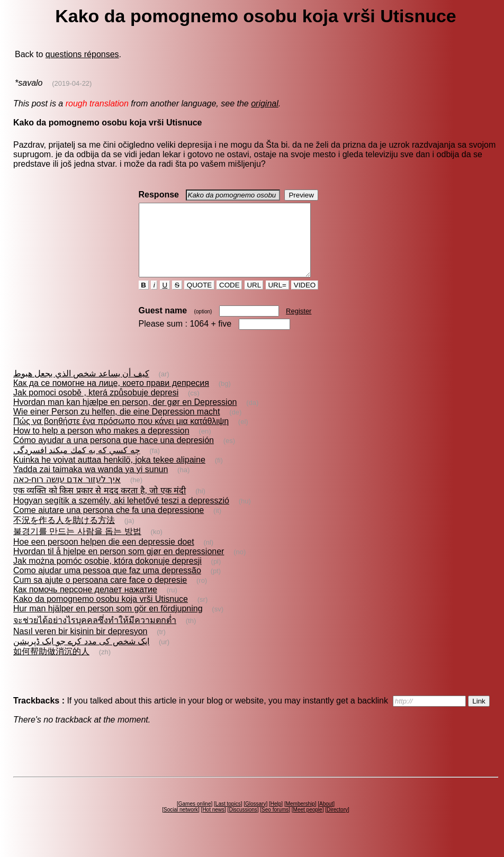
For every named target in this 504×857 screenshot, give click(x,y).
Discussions (243, 824)
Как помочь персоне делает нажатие (85, 604)
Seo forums (275, 824)
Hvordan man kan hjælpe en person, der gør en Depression (125, 416)
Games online (195, 818)
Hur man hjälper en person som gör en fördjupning (108, 623)
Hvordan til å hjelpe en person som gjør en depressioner (119, 566)
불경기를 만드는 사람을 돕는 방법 (77, 545)
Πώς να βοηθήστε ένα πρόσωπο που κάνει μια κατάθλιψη (121, 435)
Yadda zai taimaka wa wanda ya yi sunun (91, 484)
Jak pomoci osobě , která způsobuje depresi (96, 407)
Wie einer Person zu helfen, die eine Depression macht (116, 426)
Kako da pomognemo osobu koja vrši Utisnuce (101, 613)
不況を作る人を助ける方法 (64, 534)
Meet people (308, 824)
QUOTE (199, 299)
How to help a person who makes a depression (101, 445)
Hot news (213, 824)
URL (254, 299)
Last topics (228, 818)
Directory (337, 824)
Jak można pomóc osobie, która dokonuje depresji (107, 575)
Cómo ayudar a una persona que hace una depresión (114, 454)
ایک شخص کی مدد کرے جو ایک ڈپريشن (81, 656)
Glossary (255, 818)
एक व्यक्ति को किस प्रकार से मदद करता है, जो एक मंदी (100, 505)
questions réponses (82, 54)
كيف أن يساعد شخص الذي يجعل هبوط (81, 388)
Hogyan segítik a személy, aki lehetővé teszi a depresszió (121, 515)
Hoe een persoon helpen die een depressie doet (104, 556)
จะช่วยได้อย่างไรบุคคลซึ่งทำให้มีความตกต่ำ (95, 634)
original (265, 103)
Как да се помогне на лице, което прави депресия (111, 397)
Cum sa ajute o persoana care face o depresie (100, 594)
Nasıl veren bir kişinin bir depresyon (80, 646)
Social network (181, 824)
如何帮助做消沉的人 (51, 666)
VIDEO (305, 299)
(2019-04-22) (72, 83)
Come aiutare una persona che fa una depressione (109, 524)
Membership (300, 818)
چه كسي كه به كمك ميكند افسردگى (77, 464)
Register (299, 325)
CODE (229, 299)
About (326, 818)
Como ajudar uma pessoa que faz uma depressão (107, 585)
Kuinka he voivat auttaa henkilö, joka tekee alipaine (109, 474)
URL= (277, 299)
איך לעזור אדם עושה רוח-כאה (67, 494)
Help (276, 818)
